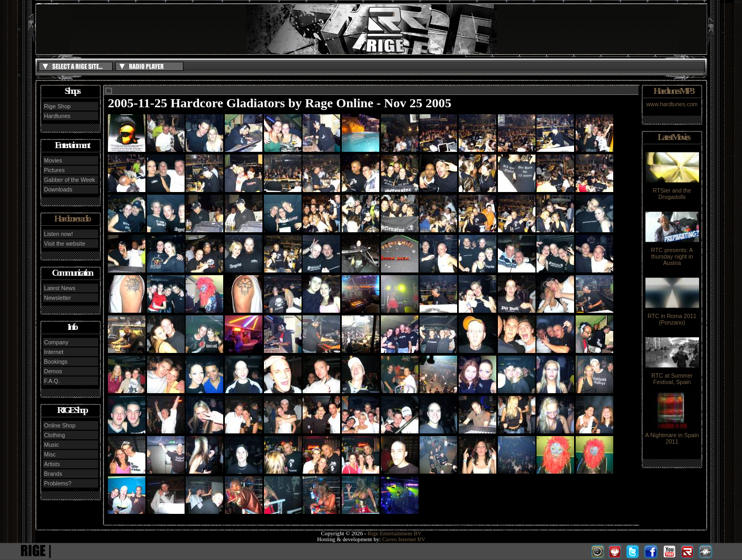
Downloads (58, 189)
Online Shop (60, 425)
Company (56, 342)
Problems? (58, 483)
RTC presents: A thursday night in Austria (672, 254)
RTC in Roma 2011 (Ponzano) (672, 316)
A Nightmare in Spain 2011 (672, 436)
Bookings (56, 362)
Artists (52, 464)
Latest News (60, 288)
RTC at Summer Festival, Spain (672, 376)
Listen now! (58, 234)
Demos (53, 371)
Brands (53, 474)
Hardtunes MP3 (673, 91)
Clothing (54, 435)
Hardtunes (57, 116)
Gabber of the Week (69, 180)
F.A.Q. (52, 381)
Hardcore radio (72, 219)
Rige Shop (57, 106)
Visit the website (65, 244)
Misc (50, 454)
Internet (54, 352)
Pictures (54, 170)
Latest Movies (673, 137)
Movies (53, 160)
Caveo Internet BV (404, 539)
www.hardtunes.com (672, 104)
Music (52, 445)
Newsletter (57, 298)
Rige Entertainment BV (395, 533)
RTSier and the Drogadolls (672, 191)
